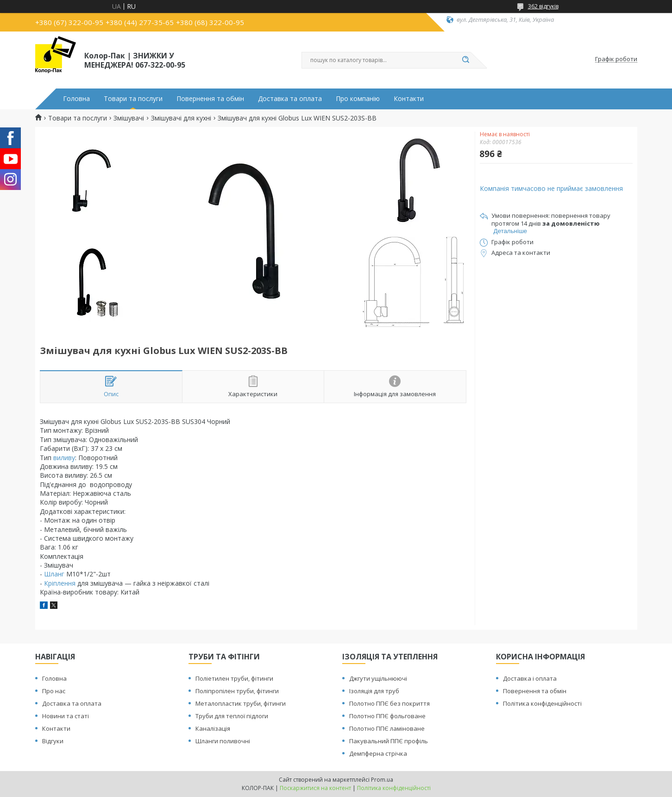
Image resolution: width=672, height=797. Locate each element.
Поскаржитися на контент (315, 788)
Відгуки (53, 741)
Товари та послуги (133, 99)
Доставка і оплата (530, 678)
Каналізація (213, 728)
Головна (76, 99)
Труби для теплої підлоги (232, 716)
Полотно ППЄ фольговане (387, 716)
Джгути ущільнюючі (378, 678)
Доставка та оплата (290, 99)
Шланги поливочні (223, 741)
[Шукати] (466, 60)
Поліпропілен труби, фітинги (237, 691)
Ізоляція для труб (374, 691)
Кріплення (60, 583)
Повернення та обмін (210, 99)
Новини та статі (66, 716)
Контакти (409, 99)
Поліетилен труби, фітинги (234, 678)
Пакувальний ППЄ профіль (389, 741)
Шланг (54, 574)
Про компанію (358, 99)
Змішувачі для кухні (181, 118)
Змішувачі (129, 118)
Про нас (54, 691)
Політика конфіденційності (542, 703)
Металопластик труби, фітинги (241, 703)
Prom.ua (382, 780)
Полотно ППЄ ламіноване (387, 728)
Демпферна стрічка (378, 753)
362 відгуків (543, 6)
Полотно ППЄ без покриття (389, 703)
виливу (64, 458)
